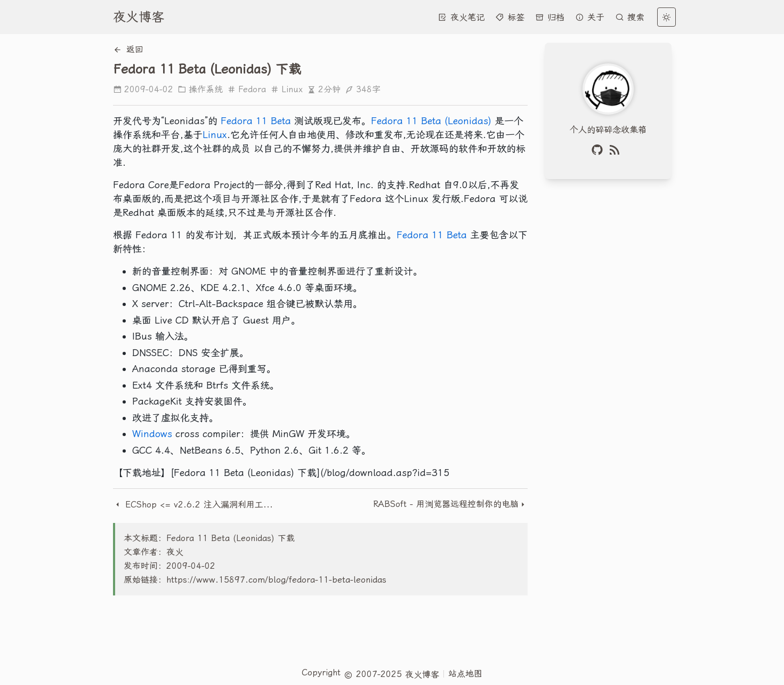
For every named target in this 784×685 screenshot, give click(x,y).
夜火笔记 (461, 17)
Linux (286, 89)
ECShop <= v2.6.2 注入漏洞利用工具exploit (196, 505)
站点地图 (465, 674)
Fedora (246, 89)
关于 (590, 17)
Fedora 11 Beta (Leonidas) (431, 121)
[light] (666, 17)
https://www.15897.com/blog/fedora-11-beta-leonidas (276, 580)
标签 (510, 17)
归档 (550, 17)
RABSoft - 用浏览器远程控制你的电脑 (446, 504)
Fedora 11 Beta (256, 121)
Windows (152, 434)
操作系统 (200, 89)
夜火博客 (139, 17)
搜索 (630, 17)
